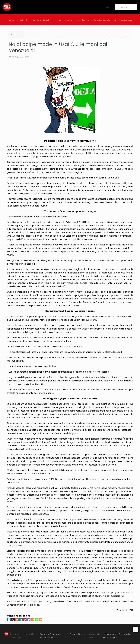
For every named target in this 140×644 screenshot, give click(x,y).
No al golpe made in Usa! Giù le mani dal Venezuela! (105, 20)
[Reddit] (17, 620)
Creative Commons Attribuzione (50, 636)
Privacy (73, 634)
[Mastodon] (29, 620)
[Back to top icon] (135, 630)
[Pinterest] (25, 620)
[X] (13, 620)
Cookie (82, 634)
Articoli (23, 20)
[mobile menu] (108, 7)
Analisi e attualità (42, 20)
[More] (41, 620)
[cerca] (126, 7)
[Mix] (33, 620)
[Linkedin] (21, 620)
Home (11, 20)
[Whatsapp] (37, 620)
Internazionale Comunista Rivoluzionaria (117, 636)
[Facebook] (9, 620)
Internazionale (64, 20)
